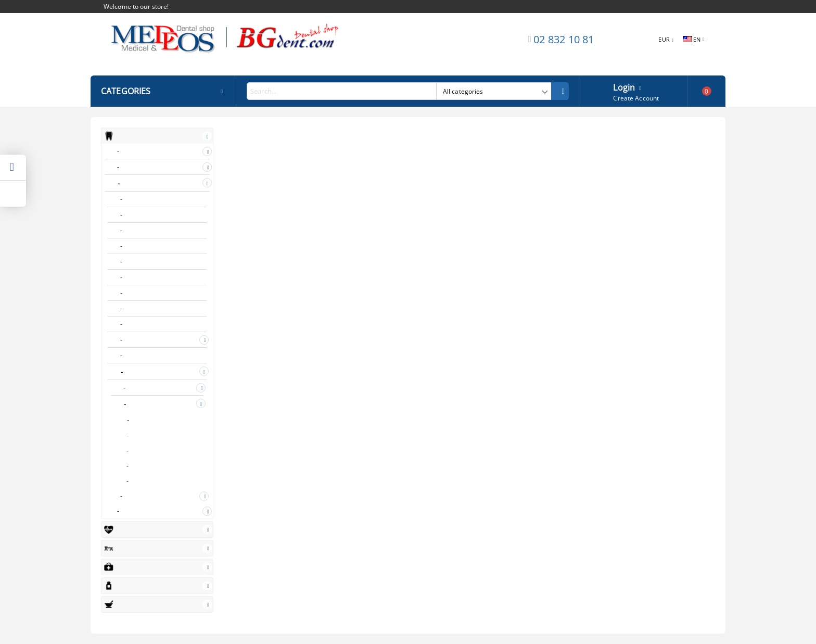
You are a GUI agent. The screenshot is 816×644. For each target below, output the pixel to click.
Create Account (636, 98)
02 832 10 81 (564, 39)
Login (624, 86)
